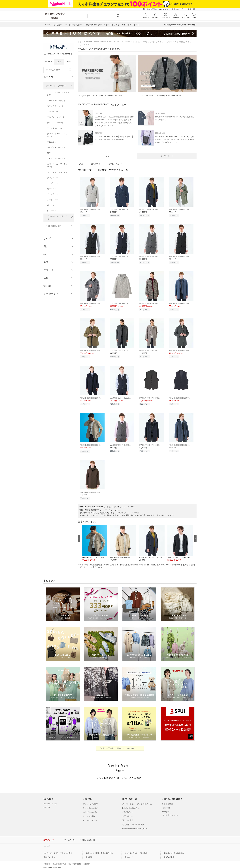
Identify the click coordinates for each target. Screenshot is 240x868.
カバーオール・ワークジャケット (58, 165)
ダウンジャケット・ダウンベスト (58, 135)
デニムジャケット (54, 142)
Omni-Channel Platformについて (136, 825)
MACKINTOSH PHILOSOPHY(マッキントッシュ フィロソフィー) (128, 42)
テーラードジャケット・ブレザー (58, 94)
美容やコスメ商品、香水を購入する (99, 850)
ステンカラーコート (55, 106)
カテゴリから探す (90, 809)
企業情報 (47, 861)
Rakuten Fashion (92, 42)
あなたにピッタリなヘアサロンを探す (58, 850)
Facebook (166, 805)
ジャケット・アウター (56, 86)
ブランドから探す (90, 801)
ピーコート (52, 189)
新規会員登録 (167, 801)
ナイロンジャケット (55, 123)
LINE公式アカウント (170, 812)
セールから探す (89, 813)
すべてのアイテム (90, 817)
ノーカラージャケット (56, 101)
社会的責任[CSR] (74, 861)
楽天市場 (191, 9)
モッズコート (53, 183)
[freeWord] (59, 70)
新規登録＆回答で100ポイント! (156, 9)
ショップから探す (90, 805)
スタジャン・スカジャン (57, 172)
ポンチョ (51, 205)
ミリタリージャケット (56, 158)
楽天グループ (177, 9)
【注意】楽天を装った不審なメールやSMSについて (120, 745)
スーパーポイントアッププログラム (137, 801)
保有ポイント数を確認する (174, 850)
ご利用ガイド (128, 809)
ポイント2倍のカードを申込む (136, 850)
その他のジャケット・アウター (58, 218)
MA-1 (49, 153)
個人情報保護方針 (59, 861)
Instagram (166, 808)
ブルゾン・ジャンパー (56, 117)
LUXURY (47, 804)
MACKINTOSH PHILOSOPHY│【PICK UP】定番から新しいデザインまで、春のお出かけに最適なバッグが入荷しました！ (174, 139)
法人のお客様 (128, 817)
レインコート (53, 211)
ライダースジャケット (56, 147)
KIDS (69, 62)
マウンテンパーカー (55, 128)
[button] (94, 540)
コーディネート (167, 156)
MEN (59, 62)
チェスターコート (54, 194)
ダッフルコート (54, 178)
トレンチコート (54, 112)
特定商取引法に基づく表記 (133, 821)
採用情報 (86, 861)
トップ (81, 42)
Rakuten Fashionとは (131, 805)
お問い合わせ (128, 813)
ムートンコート (54, 200)
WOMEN (49, 62)
